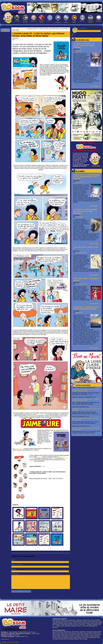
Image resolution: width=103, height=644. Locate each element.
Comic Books (74, 19)
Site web (14, 569)
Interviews (99, 18)
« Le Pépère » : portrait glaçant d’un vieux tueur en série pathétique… (85, 211)
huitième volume (19, 449)
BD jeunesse (58, 19)
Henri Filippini (79, 217)
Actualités (17, 18)
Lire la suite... (94, 86)
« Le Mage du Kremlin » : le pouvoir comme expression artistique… (84, 45)
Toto (44, 414)
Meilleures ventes (42, 19)
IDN (27, 636)
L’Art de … (50, 18)
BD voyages (66, 19)
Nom (13, 560)
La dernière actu (82, 40)
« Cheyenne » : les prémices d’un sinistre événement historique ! (86, 308)
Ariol (65, 458)
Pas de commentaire (5, 30)
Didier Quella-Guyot (81, 253)
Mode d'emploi (5, 639)
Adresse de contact (17, 565)
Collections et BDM (90, 19)
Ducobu (39, 414)
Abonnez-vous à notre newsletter (10, 642)
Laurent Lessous (80, 182)
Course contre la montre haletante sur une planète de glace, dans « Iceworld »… (87, 177)
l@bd (42, 466)
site (53, 458)
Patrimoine (33, 18)
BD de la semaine (25, 19)
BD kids (39, 457)
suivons (31, 461)
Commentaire (15, 574)
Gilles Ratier (79, 51)
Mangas (82, 18)
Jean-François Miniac (81, 284)
